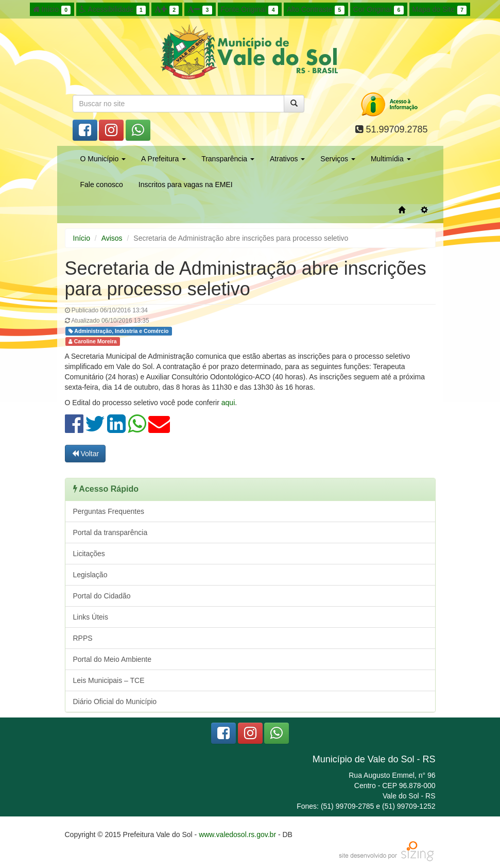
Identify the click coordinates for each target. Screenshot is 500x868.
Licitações (89, 554)
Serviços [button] (338, 159)
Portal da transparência (110, 532)
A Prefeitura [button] (163, 159)
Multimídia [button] (391, 159)
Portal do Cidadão (102, 596)
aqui (228, 403)
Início (52, 10)
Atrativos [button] (287, 159)
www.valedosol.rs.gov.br (237, 834)
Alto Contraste (316, 10)
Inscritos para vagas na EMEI (186, 185)
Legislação (90, 575)
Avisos (112, 238)
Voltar (85, 454)
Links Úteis (91, 617)
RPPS (83, 638)
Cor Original (378, 10)
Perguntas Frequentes (109, 511)
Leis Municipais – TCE (109, 680)
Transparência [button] (228, 159)
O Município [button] (103, 159)
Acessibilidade (113, 10)
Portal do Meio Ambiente (113, 659)
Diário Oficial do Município (115, 702)
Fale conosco (102, 185)
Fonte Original (249, 10)
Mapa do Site (440, 10)
